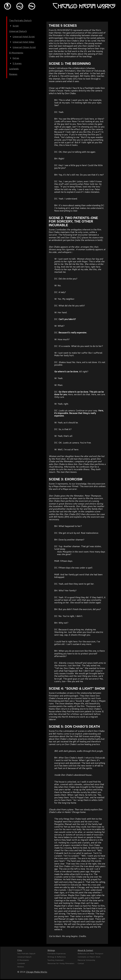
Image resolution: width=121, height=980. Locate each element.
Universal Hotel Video (24, 42)
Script (16, 26)
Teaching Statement (55, 961)
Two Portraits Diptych (21, 20)
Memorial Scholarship (86, 961)
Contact (81, 964)
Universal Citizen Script (25, 47)
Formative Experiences (57, 954)
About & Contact (85, 951)
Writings (51, 951)
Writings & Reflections (57, 958)
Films (20, 951)
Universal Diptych (18, 31)
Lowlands (14, 69)
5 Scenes (17, 63)
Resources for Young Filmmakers (61, 964)
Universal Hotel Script (24, 37)
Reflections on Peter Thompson (90, 954)
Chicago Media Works (37, 973)
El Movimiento (16, 53)
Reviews (13, 74)
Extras (16, 58)
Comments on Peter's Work (89, 958)
